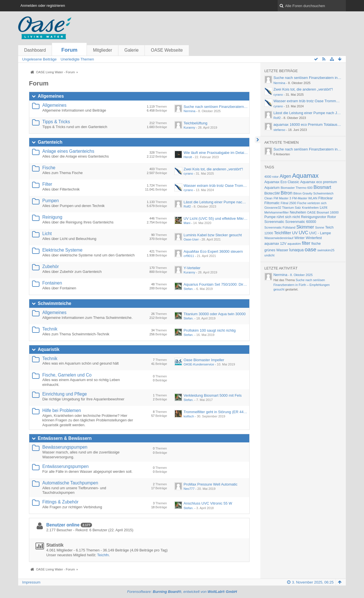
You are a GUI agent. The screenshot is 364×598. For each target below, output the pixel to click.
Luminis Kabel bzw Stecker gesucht (213, 235)
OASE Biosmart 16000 (323, 212)
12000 (269, 233)
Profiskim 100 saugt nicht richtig (210, 330)
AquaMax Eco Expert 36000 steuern (213, 251)
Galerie (131, 50)
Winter (300, 238)
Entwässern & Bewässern (65, 438)
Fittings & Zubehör (60, 502)
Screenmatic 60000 (301, 222)
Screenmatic (274, 222)
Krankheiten (310, 208)
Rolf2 (187, 206)
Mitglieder (102, 50)
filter (306, 243)
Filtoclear (326, 198)
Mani (187, 223)
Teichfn (103, 555)
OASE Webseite (167, 50)
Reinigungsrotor (314, 217)
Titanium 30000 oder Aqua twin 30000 (215, 314)
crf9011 (189, 256)
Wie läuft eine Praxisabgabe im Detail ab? (218, 153)
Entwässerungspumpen (65, 466)
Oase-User (191, 239)
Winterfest (314, 238)
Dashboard (35, 50)
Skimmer (305, 227)
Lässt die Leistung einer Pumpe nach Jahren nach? (225, 202)
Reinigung (52, 217)
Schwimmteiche (55, 303)
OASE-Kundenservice (199, 364)
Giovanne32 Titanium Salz (283, 208)
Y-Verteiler (192, 268)
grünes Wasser (276, 250)
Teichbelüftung (195, 123)
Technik (50, 329)
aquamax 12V (275, 244)
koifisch (189, 416)
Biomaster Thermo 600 (296, 188)
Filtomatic (272, 203)
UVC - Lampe (320, 233)
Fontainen (52, 283)
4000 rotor (271, 177)
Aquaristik (49, 349)
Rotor (332, 217)
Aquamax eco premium (319, 182)
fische (316, 244)
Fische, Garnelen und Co (67, 375)
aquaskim (294, 244)
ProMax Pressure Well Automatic (210, 484)
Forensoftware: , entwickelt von (182, 592)
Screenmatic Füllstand (280, 227)
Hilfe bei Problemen (62, 410)
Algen (285, 176)
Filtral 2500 (288, 203)
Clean (268, 198)
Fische (49, 168)
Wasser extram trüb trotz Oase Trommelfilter (220, 186)
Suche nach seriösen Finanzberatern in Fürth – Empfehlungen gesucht (241, 107)
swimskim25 (326, 250)
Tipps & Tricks (56, 122)
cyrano (188, 173)
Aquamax (305, 176)
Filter (47, 184)
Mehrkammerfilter (277, 212)
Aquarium (272, 188)
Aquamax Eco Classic (282, 182)
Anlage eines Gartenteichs (68, 151)
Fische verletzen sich (312, 203)
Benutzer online (63, 525)
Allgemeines (51, 96)
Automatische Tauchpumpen (70, 483)
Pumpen (51, 201)
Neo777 (189, 489)
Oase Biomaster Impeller (204, 360)
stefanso (279, 130)
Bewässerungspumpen (65, 447)
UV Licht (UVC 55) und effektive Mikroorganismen (224, 218)
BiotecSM (272, 193)
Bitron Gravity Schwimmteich (313, 193)
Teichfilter (283, 233)
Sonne (320, 227)
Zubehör (51, 266)
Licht (47, 234)
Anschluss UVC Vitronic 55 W (208, 503)
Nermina (189, 111)
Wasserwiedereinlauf (279, 238)
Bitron (286, 193)
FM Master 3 (282, 198)
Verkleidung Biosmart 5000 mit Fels (212, 395)
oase (310, 249)
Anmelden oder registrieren (43, 6)
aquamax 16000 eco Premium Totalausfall (308, 125)
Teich (329, 227)
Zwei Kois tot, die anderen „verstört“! (213, 169)
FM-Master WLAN (305, 198)
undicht (269, 255)
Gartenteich (50, 142)
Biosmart (322, 187)
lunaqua (297, 250)
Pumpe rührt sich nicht (282, 217)
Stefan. (188, 289)
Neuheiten (298, 212)
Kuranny (189, 127)
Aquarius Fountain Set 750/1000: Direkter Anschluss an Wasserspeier (240, 284)
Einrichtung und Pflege (65, 394)
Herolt (188, 157)
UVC (303, 233)
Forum (69, 50)
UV (295, 233)
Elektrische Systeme (62, 250)
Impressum (31, 582)
